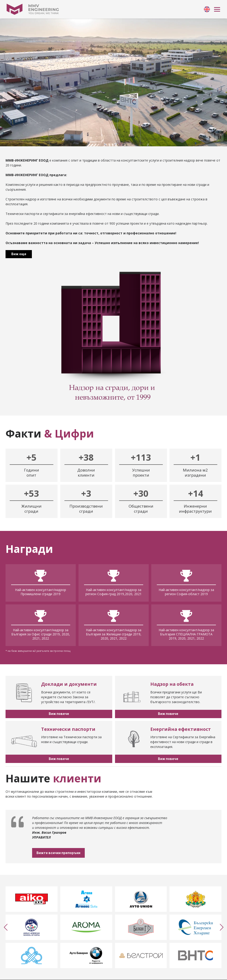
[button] (6, 927)
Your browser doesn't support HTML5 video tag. (113, 82)
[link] (207, 9)
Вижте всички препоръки (74, 853)
